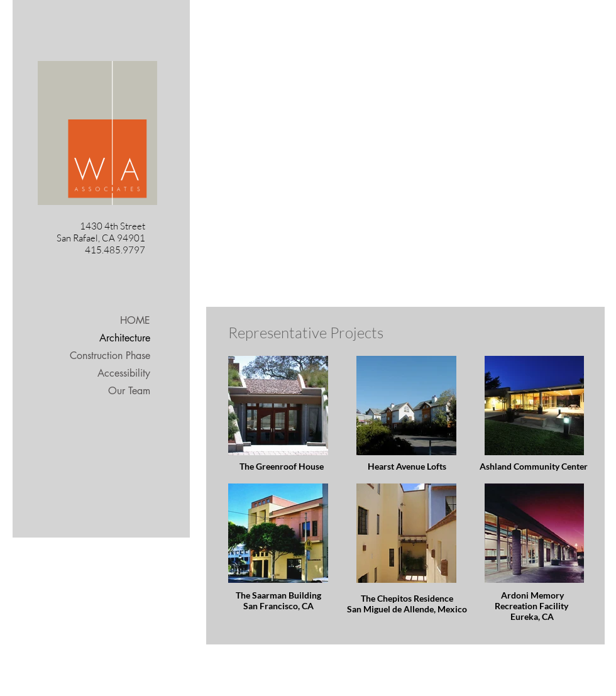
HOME (135, 320)
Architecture (125, 338)
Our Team (129, 391)
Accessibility (124, 373)
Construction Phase (110, 356)
